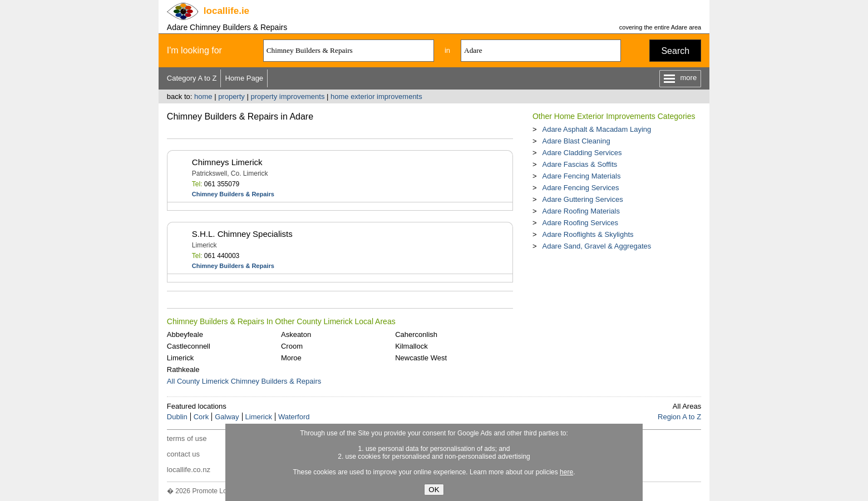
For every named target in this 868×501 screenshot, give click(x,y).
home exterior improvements (376, 96)
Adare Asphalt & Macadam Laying (596, 129)
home (203, 96)
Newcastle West (421, 358)
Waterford (294, 417)
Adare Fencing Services (580, 188)
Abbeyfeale (185, 334)
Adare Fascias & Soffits (580, 164)
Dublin (177, 417)
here (566, 472)
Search (675, 51)
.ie (226, 11)
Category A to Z (192, 78)
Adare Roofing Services (580, 223)
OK (434, 490)
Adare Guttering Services (582, 199)
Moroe (291, 358)
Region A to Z (679, 417)
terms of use (187, 438)
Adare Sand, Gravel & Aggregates (596, 246)
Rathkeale (183, 369)
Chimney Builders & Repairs (233, 194)
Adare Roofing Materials (581, 211)
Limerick (180, 358)
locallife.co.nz (189, 470)
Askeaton (296, 334)
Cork (201, 417)
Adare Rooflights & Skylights (588, 234)
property (231, 96)
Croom (292, 346)
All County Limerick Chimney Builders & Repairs (244, 381)
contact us (183, 454)
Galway (227, 417)
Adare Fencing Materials (581, 176)
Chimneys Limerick (227, 162)
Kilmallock (411, 346)
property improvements (287, 96)
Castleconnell (189, 346)
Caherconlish (416, 334)
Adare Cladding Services (582, 153)
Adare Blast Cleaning (576, 141)
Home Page (244, 78)
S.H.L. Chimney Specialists (242, 234)
